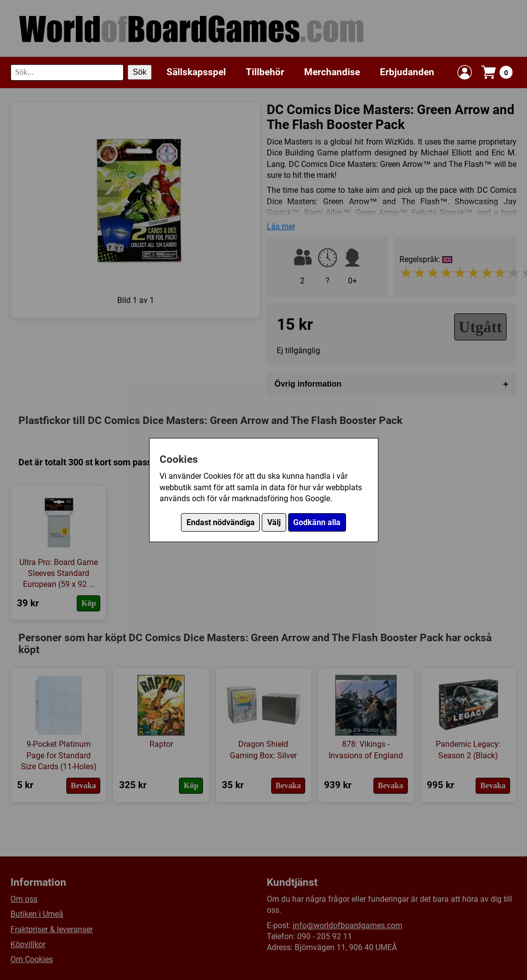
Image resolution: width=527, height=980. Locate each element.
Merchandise (332, 72)
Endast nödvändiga (221, 522)
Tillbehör (265, 72)
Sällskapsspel (196, 72)
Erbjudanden (407, 72)
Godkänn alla (317, 522)
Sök (140, 72)
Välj (274, 522)
